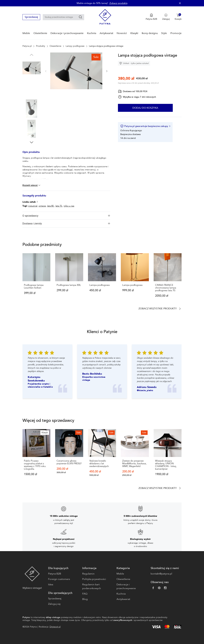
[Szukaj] (80, 17)
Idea (51, 585)
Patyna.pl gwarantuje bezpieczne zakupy (145, 126)
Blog (85, 599)
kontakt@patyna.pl (161, 574)
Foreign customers (59, 579)
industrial (33, 206)
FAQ (85, 594)
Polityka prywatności (94, 579)
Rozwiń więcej (32, 185)
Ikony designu (150, 33)
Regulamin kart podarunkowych (92, 586)
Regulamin (88, 574)
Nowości (122, 33)
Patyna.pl (27, 46)
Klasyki (134, 33)
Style (164, 33)
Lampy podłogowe (75, 46)
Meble (26, 33)
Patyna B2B (55, 574)
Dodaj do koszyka (145, 108)
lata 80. (51, 206)
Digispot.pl (55, 627)
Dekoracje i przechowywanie (67, 33)
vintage (42, 206)
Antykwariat (106, 33)
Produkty (41, 46)
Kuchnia (92, 33)
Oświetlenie (40, 33)
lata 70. (59, 206)
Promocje (176, 33)
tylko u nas (69, 206)
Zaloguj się (54, 604)
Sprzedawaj (31, 17)
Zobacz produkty (118, 3)
